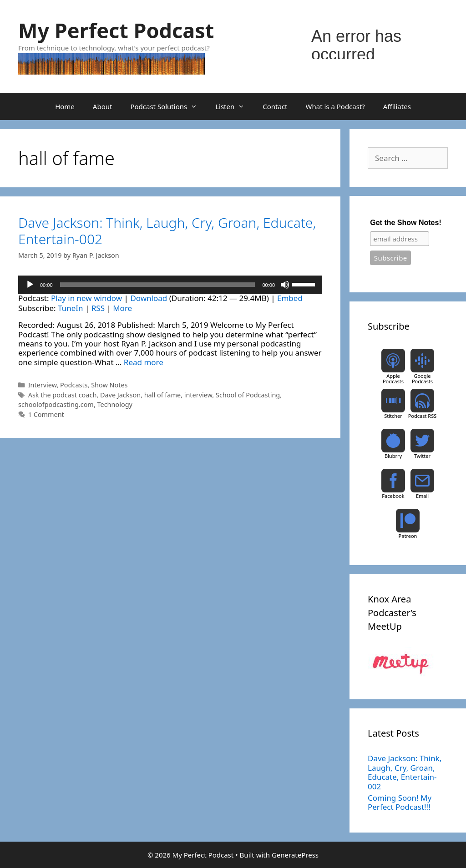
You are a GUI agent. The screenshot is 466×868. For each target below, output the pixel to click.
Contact (275, 106)
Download (149, 298)
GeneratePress (295, 855)
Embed (290, 298)
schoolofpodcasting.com (56, 404)
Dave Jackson (120, 395)
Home (65, 106)
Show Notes (109, 385)
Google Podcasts (422, 379)
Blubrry (393, 456)
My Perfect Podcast (116, 30)
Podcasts (74, 385)
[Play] (30, 285)
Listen (234, 106)
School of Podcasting (248, 395)
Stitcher (393, 416)
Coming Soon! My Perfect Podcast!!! (400, 802)
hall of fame (162, 395)
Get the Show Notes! (405, 223)
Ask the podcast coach (63, 395)
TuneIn (70, 308)
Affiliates (397, 106)
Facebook (393, 496)
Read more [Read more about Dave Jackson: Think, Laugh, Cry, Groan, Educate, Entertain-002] (144, 362)
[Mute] (285, 285)
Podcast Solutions (168, 106)
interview (198, 395)
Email (422, 496)
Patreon (408, 536)
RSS (98, 308)
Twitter (422, 456)
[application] (170, 285)
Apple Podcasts (393, 379)
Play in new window (86, 298)
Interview (43, 385)
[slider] (158, 285)
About (103, 106)
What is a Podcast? (335, 106)
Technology (115, 404)
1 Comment (46, 414)
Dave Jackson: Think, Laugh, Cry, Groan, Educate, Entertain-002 (167, 231)
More (122, 308)
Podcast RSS (423, 416)
